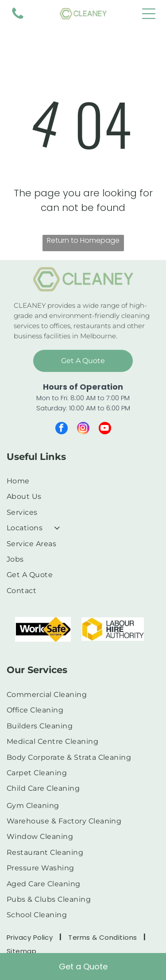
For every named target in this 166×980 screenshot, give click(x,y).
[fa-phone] (18, 18)
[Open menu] (149, 14)
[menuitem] (79, 481)
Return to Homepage (83, 240)
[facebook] (62, 429)
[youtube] (105, 429)
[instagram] (83, 429)
